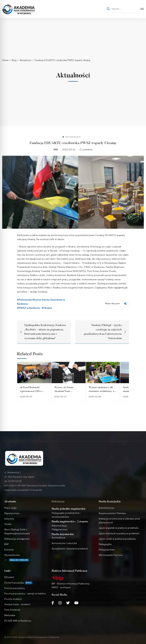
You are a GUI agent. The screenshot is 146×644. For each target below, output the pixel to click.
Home (5, 60)
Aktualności (25, 60)
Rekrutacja (58, 502)
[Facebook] (53, 603)
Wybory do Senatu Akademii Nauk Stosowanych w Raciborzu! (68, 391)
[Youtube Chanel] (76, 603)
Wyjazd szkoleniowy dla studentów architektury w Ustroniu (102, 391)
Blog (14, 60)
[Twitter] (68, 603)
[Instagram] (60, 603)
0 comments (86, 150)
